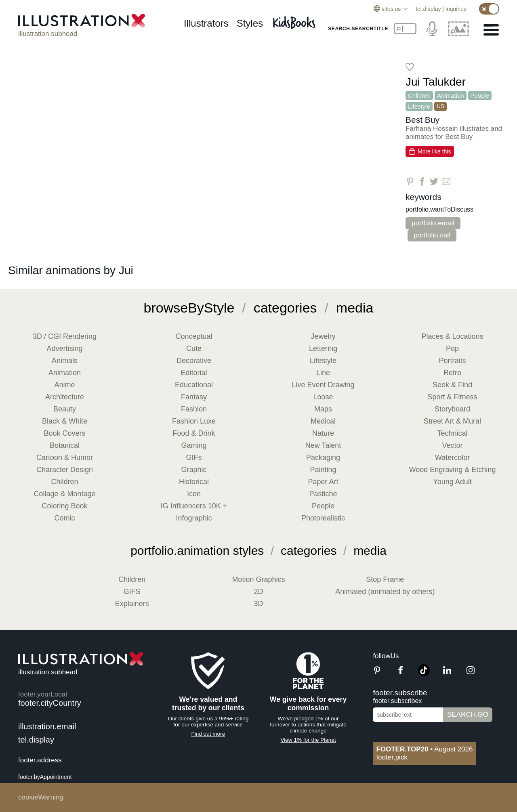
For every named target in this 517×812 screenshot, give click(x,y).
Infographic (194, 518)
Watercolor (452, 457)
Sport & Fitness (452, 397)
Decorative (194, 361)
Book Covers (64, 433)
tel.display (428, 9)
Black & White (65, 421)
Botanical (65, 445)
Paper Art (323, 482)
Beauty (65, 409)
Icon (194, 494)
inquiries (456, 9)
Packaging (323, 457)
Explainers (132, 604)
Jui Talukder (436, 82)
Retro (452, 373)
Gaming (194, 445)
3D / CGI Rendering (65, 336)
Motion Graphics (258, 579)
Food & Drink (194, 433)
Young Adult (452, 482)
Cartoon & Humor (65, 457)
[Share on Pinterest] (410, 181)
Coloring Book (64, 506)
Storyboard (452, 409)
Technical (452, 433)
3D (258, 604)
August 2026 (424, 749)
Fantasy (194, 397)
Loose (323, 397)
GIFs (194, 457)
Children (419, 95)
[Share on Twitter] (434, 181)
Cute (194, 348)
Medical (323, 421)
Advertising (64, 348)
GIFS (132, 592)
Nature (323, 433)
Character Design (65, 470)
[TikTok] (424, 674)
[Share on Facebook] (422, 181)
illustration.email (47, 726)
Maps (323, 409)
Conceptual (194, 336)
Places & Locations (452, 336)
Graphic (194, 470)
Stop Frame (385, 579)
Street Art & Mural (452, 421)
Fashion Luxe (194, 421)
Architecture (65, 397)
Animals (65, 361)
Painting (323, 470)
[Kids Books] (295, 20)
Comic (64, 518)
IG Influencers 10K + (194, 506)
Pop (452, 348)
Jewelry (323, 336)
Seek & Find (452, 385)
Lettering (323, 348)
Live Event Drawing (323, 385)
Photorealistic (323, 518)
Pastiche (323, 494)
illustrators (206, 23)
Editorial (194, 373)
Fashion (194, 409)
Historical (194, 482)
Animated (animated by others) (385, 592)
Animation (451, 95)
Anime (64, 385)
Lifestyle (419, 106)
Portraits (452, 361)
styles (250, 23)
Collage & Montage (64, 494)
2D (258, 592)
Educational (194, 385)
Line (323, 373)
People (480, 95)
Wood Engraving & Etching (453, 470)
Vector (452, 445)
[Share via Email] (446, 181)
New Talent (323, 445)
